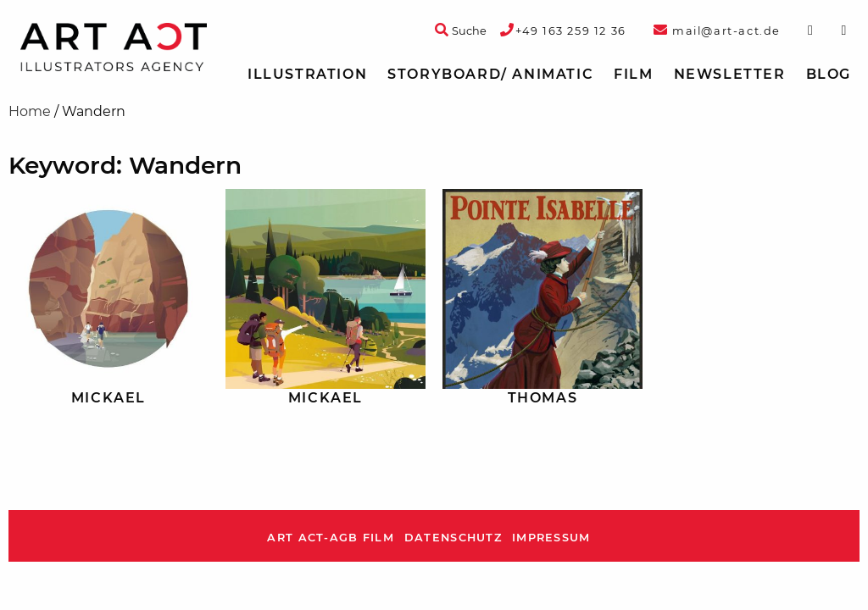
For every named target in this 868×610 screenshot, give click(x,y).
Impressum (551, 538)
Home (30, 111)
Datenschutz (453, 538)
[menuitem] (307, 75)
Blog (829, 74)
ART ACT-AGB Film (330, 538)
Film (633, 74)
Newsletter (730, 74)
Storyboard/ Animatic (490, 74)
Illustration (307, 74)
